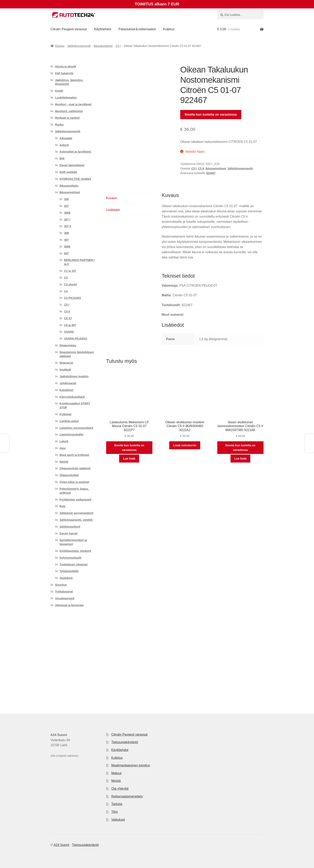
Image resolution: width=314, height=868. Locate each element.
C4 (66, 291)
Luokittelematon (66, 98)
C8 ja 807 (70, 325)
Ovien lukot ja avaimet (74, 482)
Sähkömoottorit (70, 527)
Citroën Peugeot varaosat (69, 29)
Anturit (64, 145)
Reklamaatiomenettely (127, 796)
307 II (68, 226)
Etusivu (60, 46)
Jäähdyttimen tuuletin (74, 376)
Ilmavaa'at (66, 363)
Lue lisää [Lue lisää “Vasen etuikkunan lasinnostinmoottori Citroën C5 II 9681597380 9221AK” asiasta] (240, 459)
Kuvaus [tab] (111, 198)
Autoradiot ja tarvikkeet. (75, 152)
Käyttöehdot (103, 29)
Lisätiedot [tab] (113, 210)
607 (66, 253)
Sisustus (61, 585)
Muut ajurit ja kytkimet (74, 455)
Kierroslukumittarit (72, 397)
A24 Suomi (61, 845)
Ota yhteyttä (120, 789)
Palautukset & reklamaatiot (137, 29)
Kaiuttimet (66, 390)
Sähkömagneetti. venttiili (76, 520)
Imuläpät (65, 370)
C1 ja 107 (70, 271)
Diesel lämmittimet (72, 165)
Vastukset (66, 578)
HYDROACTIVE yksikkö (75, 179)
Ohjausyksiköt (69, 475)
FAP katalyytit (64, 73)
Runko (59, 125)
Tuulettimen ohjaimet (73, 565)
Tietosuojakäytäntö (125, 742)
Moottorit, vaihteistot (69, 111)
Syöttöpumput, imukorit (75, 551)
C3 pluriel (70, 284)
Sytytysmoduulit (70, 558)
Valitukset (118, 820)
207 (66, 206)
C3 (66, 278)
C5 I (118, 46)
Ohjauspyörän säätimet (75, 468)
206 (66, 199)
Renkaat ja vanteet (67, 118)
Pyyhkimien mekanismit (75, 500)
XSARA (69, 332)
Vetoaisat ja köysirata (69, 605)
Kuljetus (169, 29)
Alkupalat (66, 138)
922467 (211, 173)
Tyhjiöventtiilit (69, 571)
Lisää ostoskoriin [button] (185, 445)
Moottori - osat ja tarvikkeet (73, 104)
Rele (62, 506)
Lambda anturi (69, 421)
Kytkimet (65, 414)
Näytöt (64, 462)
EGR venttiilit (68, 172)
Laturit (64, 441)
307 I (67, 220)
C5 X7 (68, 318)
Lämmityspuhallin (71, 435)
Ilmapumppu (68, 345)
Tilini (114, 812)
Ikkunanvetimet (103, 46)
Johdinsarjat (68, 383)
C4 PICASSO (73, 298)
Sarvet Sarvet (68, 533)
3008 (67, 213)
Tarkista (117, 804)
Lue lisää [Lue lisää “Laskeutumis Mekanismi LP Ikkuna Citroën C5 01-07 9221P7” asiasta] (129, 459)
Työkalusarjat (64, 592)
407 (66, 240)
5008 (67, 247)
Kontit (59, 91)
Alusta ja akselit (66, 67)
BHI (62, 158)
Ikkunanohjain (69, 186)
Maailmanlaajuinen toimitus (130, 765)
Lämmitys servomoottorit (76, 428)
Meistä (116, 781)
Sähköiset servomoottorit (76, 513)
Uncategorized (65, 598)
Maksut (116, 773)
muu (62, 448)
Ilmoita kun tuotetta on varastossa (211, 114)
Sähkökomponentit (79, 46)
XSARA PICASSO (76, 339)
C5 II (201, 168)
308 (66, 233)
